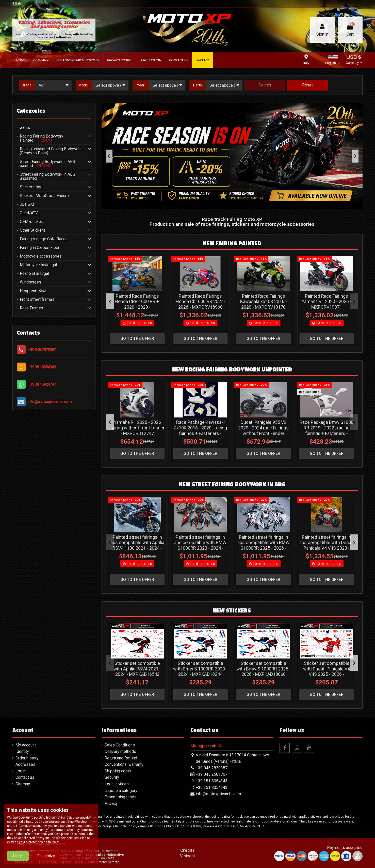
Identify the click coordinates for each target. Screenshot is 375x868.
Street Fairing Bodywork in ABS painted (47, 164)
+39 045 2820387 (42, 350)
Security (112, 777)
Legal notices (117, 784)
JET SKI (27, 204)
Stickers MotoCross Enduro (44, 196)
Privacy (111, 804)
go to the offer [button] (137, 339)
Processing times (120, 797)
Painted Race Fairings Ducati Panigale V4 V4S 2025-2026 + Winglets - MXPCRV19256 (264, 304)
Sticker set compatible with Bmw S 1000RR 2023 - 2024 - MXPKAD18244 (201, 669)
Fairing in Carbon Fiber (40, 248)
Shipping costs (118, 771)
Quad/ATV (29, 213)
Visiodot (188, 856)
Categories (31, 111)
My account (26, 745)
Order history (27, 758)
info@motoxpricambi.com (50, 402)
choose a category (121, 791)
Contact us (25, 777)
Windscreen (30, 282)
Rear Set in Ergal (34, 274)
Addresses (25, 764)
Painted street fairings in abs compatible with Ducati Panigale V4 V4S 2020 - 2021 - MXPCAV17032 (327, 545)
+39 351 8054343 (42, 367)
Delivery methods (120, 751)
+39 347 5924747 (42, 384)
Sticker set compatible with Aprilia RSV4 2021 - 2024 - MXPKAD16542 (137, 669)
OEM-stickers (32, 222)
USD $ (354, 60)
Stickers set (31, 187)
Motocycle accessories (41, 256)
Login (20, 771)
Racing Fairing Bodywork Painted (42, 138)
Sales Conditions (120, 745)
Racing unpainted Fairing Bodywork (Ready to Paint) (51, 151)
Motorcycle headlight (38, 265)
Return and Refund (121, 758)
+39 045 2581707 (212, 774)
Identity (22, 751)
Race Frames (31, 308)
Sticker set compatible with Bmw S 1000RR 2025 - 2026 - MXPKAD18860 (264, 669)
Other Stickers (32, 230)
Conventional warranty (124, 764)
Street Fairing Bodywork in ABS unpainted (47, 176)
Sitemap (23, 784)
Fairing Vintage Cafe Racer (43, 239)
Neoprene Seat (33, 291)
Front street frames (37, 300)
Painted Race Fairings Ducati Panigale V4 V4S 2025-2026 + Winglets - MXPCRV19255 (201, 304)
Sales (25, 128)
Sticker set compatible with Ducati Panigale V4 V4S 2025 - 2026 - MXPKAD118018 (327, 671)
